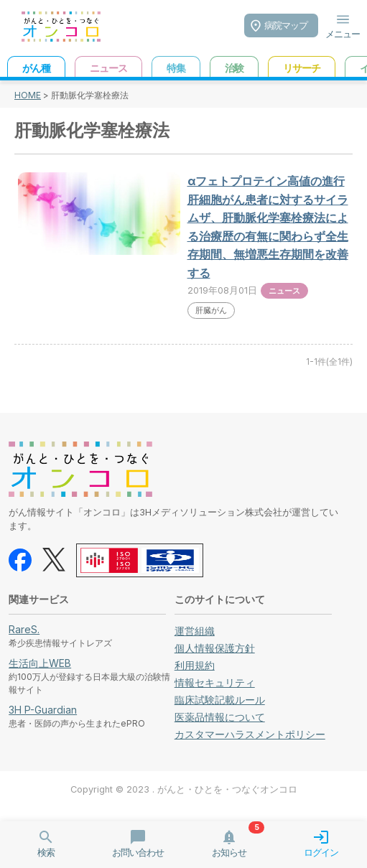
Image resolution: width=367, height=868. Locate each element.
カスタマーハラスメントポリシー (250, 734)
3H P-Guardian (43, 710)
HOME (28, 95)
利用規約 (195, 665)
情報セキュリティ (215, 682)
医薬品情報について (220, 717)
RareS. (24, 629)
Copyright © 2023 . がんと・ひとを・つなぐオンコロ (184, 789)
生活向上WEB (40, 663)
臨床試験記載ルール (220, 700)
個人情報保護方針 (215, 648)
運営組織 (195, 631)
